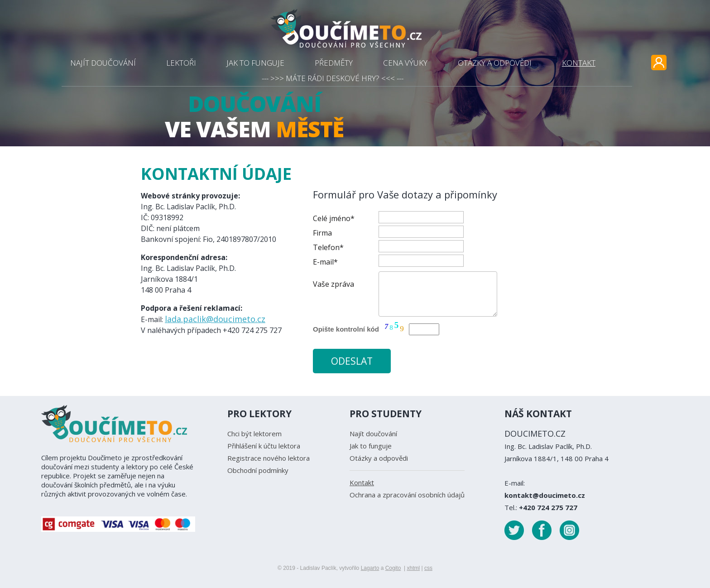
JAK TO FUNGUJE (255, 63)
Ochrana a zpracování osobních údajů (407, 495)
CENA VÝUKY (405, 63)
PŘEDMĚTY (334, 63)
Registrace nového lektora (269, 458)
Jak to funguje (371, 446)
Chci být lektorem (254, 434)
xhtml (413, 568)
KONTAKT (579, 63)
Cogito (393, 568)
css (428, 568)
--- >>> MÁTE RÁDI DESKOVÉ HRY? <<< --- (333, 78)
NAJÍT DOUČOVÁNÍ (103, 63)
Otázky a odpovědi (379, 458)
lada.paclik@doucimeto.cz (215, 319)
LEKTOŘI (181, 63)
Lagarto (370, 568)
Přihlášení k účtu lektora (264, 446)
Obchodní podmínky (258, 470)
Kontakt (362, 482)
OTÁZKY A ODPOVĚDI (495, 63)
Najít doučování (373, 434)
